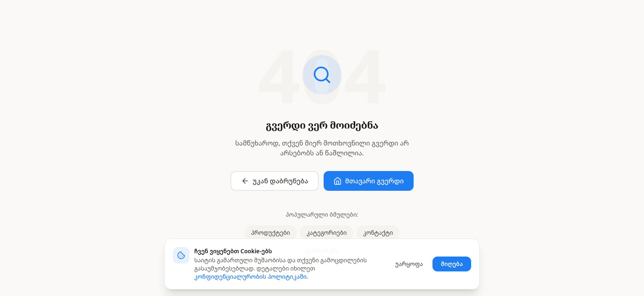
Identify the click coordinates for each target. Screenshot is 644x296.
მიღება (452, 264)
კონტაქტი (378, 232)
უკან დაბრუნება (275, 181)
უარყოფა (409, 264)
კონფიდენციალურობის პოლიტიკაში (251, 276)
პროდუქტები (270, 232)
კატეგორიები (327, 232)
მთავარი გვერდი (369, 181)
